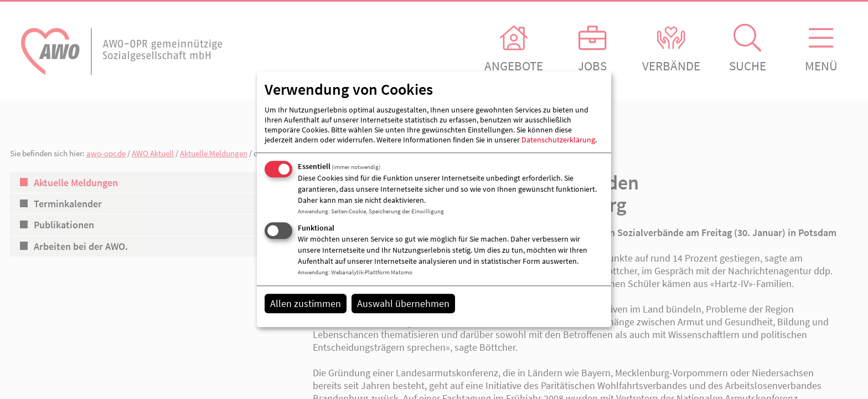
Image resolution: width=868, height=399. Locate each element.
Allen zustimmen (306, 303)
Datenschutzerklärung (558, 140)
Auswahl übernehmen (403, 303)
